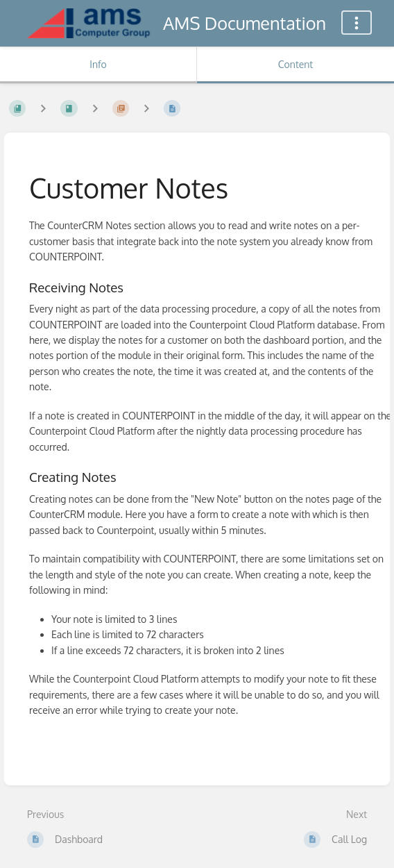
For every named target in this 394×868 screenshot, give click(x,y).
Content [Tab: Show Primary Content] (295, 64)
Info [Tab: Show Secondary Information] (98, 64)
